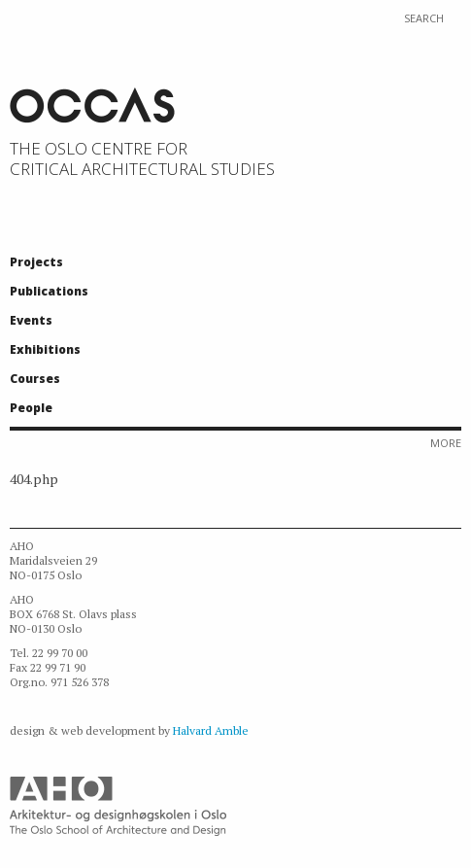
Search (424, 18)
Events (31, 320)
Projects (36, 262)
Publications (49, 291)
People (31, 408)
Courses (35, 379)
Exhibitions (45, 349)
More (446, 443)
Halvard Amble (211, 730)
